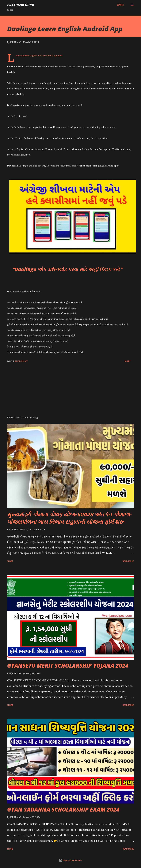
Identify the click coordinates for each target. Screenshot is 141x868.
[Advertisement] (70, 392)
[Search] (120, 5)
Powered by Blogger (70, 860)
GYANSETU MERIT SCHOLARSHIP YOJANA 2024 (68, 665)
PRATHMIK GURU (21, 5)
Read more (128, 561)
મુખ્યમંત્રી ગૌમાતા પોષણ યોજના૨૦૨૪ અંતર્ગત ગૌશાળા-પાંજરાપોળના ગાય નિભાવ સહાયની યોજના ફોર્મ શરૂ (69, 518)
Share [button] (128, 361)
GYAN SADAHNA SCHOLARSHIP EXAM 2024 (63, 809)
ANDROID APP (22, 361)
